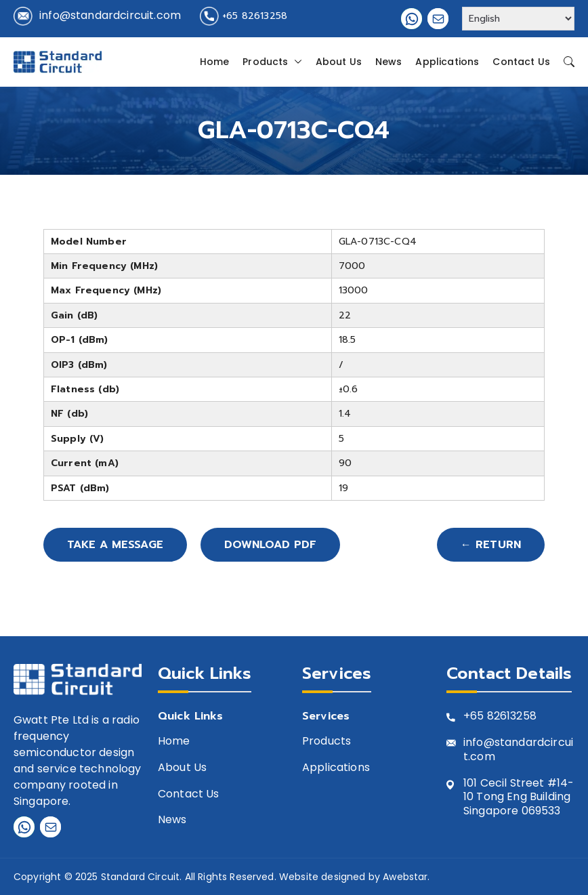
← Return (491, 545)
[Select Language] (518, 19)
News (389, 62)
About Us (339, 62)
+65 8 (479, 716)
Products (272, 62)
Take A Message (115, 545)
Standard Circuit (141, 877)
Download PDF (270, 545)
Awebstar (405, 877)
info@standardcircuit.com (110, 15)
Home (215, 62)
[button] (295, 62)
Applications (447, 62)
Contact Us (521, 62)
